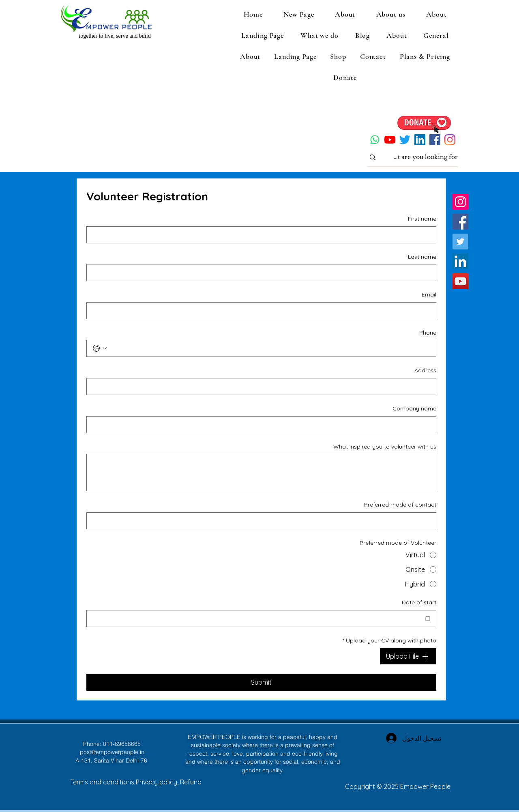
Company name (414, 408)
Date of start (419, 602)
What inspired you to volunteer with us (385, 447)
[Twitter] (405, 140)
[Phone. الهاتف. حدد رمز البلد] (100, 348)
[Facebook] (435, 140)
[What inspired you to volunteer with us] (261, 473)
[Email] (264, 311)
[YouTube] (390, 140)
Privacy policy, (158, 782)
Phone (428, 333)
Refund (191, 782)
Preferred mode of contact (400, 505)
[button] (391, 14)
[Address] (264, 387)
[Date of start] (428, 619)
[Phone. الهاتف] (269, 348)
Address (425, 370)
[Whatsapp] (375, 140)
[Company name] (264, 425)
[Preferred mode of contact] (264, 521)
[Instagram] (450, 140)
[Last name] (264, 273)
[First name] (264, 235)
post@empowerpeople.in (112, 752)
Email (429, 294)
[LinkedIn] (420, 140)
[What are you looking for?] (425, 157)
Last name (422, 257)
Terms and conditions (103, 782)
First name (422, 219)
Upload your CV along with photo (389, 641)
